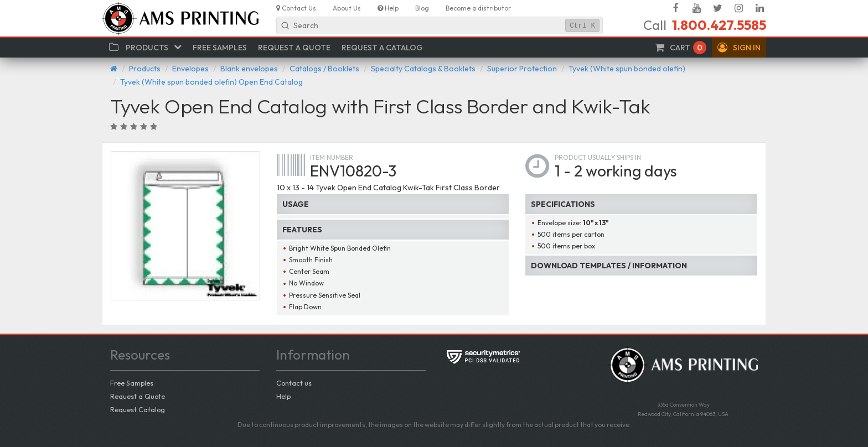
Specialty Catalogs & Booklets (423, 69)
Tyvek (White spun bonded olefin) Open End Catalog (211, 82)
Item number (332, 157)
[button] (739, 48)
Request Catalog (138, 409)
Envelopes (190, 69)
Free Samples (132, 383)
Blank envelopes (249, 69)
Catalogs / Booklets (324, 69)
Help (283, 396)
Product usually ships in (598, 157)
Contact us (294, 383)
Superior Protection (522, 69)
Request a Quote (138, 396)
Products (145, 69)
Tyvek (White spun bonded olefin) (627, 69)
